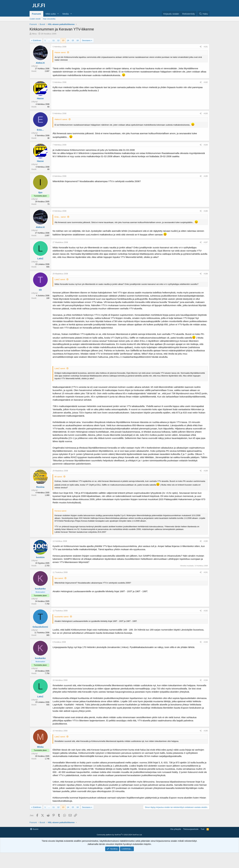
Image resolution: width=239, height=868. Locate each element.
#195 (206, 731)
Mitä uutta (51, 14)
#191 (206, 572)
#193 (206, 642)
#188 (206, 274)
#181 (206, 47)
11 (54, 40)
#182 (206, 82)
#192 (206, 611)
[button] (58, 14)
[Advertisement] (120, 834)
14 (68, 40)
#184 (206, 145)
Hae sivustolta (49, 19)
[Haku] (203, 14)
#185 (206, 176)
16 (77, 40)
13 (63, 40)
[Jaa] (201, 47)
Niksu (34, 34)
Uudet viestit (35, 19)
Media (66, 14)
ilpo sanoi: (59, 578)
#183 (206, 114)
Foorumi (36, 14)
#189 (206, 471)
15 (73, 40)
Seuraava (86, 40)
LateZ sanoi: (60, 279)
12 (58, 40)
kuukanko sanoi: (62, 617)
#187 (206, 242)
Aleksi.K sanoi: (61, 119)
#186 (206, 211)
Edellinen (37, 40)
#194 (206, 680)
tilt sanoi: (58, 477)
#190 (206, 541)
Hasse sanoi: (60, 52)
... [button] (49, 40)
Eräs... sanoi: (60, 217)
